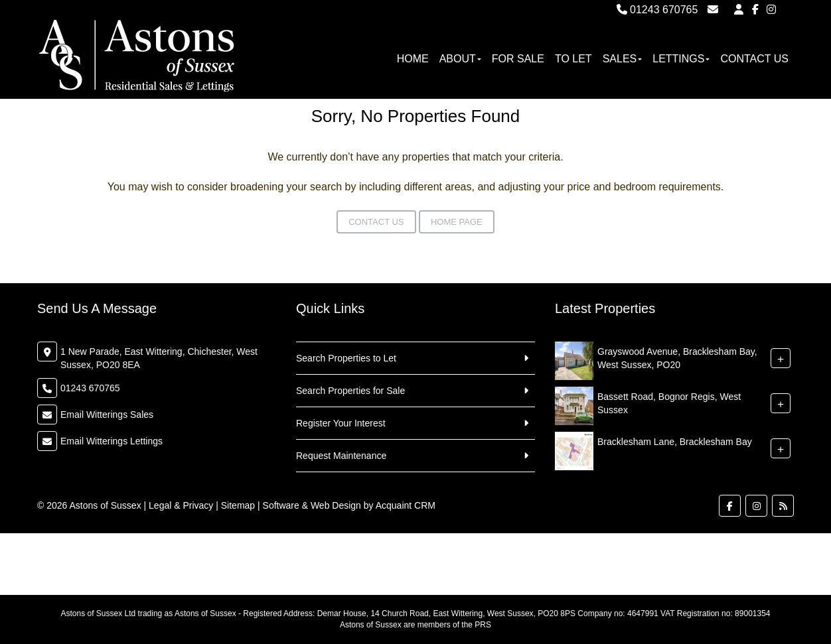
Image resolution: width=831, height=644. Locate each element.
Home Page (457, 222)
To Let (573, 59)
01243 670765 (657, 10)
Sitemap (238, 505)
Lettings (681, 59)
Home (413, 59)
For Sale (518, 59)
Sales (623, 59)
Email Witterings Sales (107, 415)
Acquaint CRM (406, 505)
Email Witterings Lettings (112, 441)
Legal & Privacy (181, 505)
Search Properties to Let (346, 358)
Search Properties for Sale (350, 391)
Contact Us (754, 59)
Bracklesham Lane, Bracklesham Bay (675, 442)
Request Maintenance (341, 456)
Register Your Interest (341, 423)
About (460, 59)
